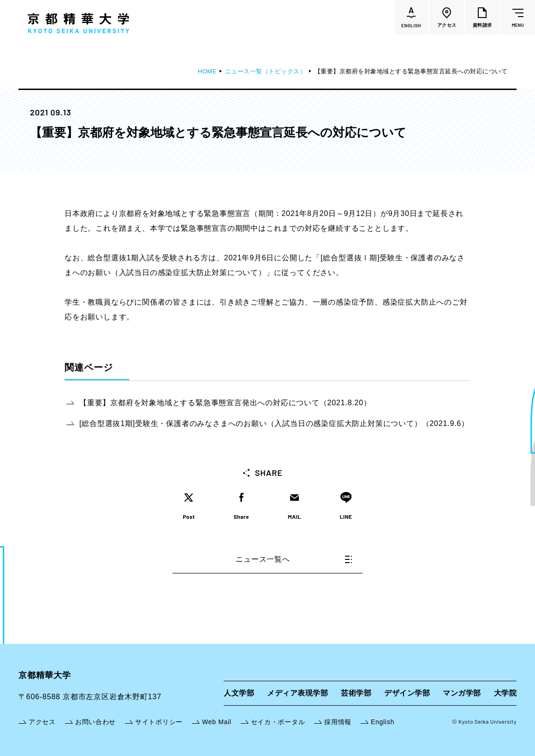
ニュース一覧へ (294, 559)
